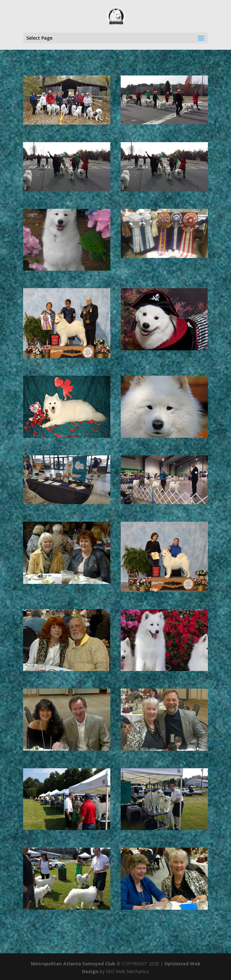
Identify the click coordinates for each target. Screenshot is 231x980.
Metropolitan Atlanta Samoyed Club (73, 964)
